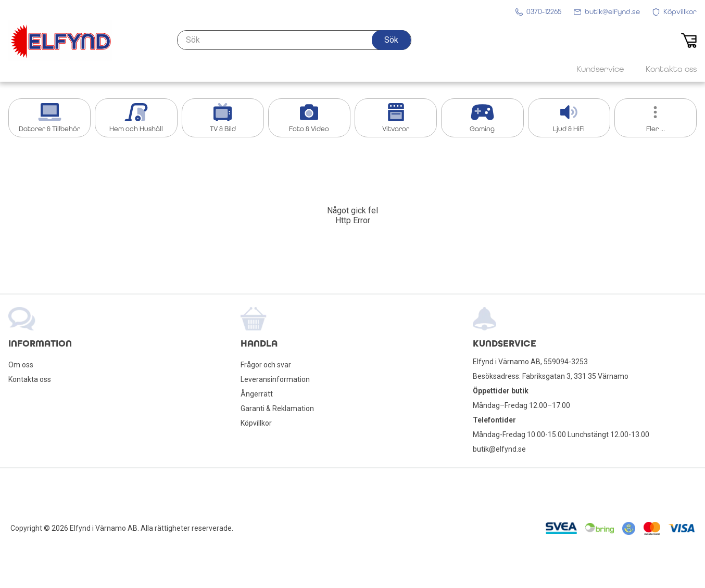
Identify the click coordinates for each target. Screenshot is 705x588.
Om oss (21, 365)
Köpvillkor (256, 423)
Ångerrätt (257, 394)
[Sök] (294, 40)
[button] (391, 40)
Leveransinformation (275, 379)
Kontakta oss (30, 379)
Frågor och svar (266, 365)
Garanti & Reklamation (277, 408)
